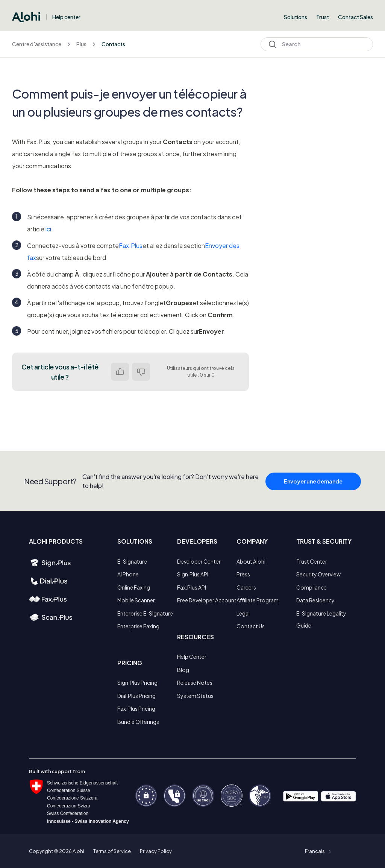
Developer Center (199, 561)
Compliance (311, 587)
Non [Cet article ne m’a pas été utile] (141, 372)
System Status (195, 696)
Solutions (296, 17)
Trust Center (312, 561)
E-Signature (132, 561)
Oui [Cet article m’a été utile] (120, 372)
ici (48, 229)
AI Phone (128, 574)
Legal (243, 613)
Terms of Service (112, 851)
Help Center (192, 657)
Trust (323, 17)
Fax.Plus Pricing (136, 708)
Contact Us (251, 626)
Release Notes (195, 683)
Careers (246, 587)
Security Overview (318, 574)
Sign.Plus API (193, 574)
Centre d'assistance (37, 44)
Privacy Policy (156, 851)
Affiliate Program (258, 600)
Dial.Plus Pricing (136, 696)
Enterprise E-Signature (145, 613)
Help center (66, 17)
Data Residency (315, 600)
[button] (318, 851)
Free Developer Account (207, 600)
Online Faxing (134, 587)
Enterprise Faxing (138, 626)
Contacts (113, 44)
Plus (81, 44)
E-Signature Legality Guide (321, 619)
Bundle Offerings (138, 722)
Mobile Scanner (136, 600)
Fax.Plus (131, 246)
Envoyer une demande (313, 484)
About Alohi (251, 561)
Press (243, 574)
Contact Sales (355, 17)
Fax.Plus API (192, 587)
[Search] (317, 44)
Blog (183, 670)
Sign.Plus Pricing (137, 683)
